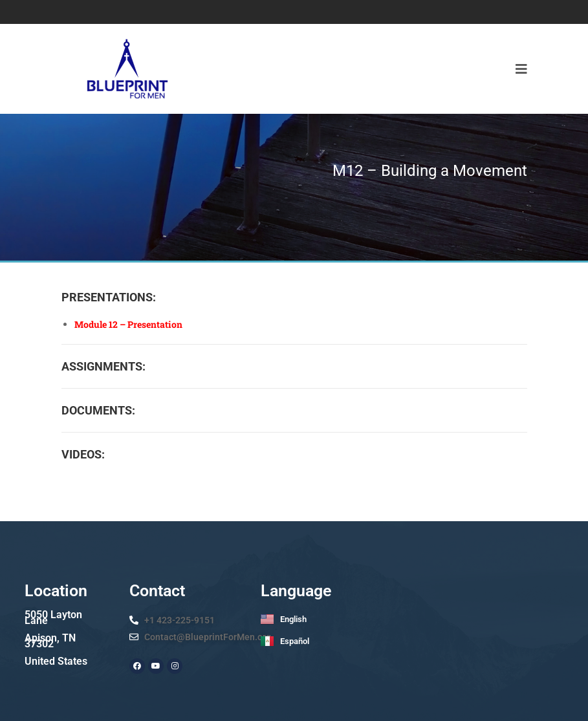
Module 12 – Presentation (128, 324)
